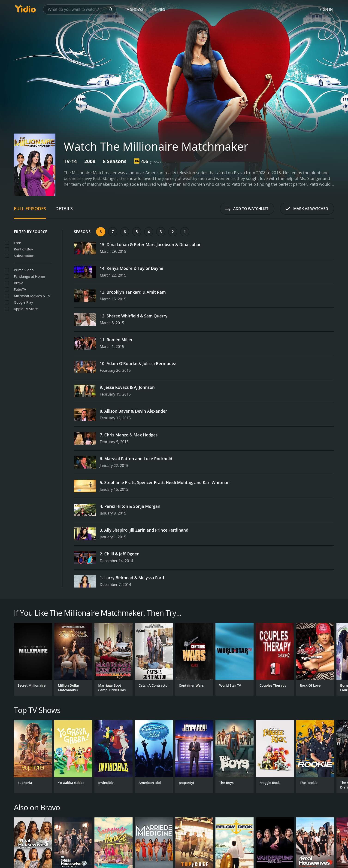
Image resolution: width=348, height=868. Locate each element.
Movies (158, 9)
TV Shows (134, 9)
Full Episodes (30, 209)
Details (64, 209)
